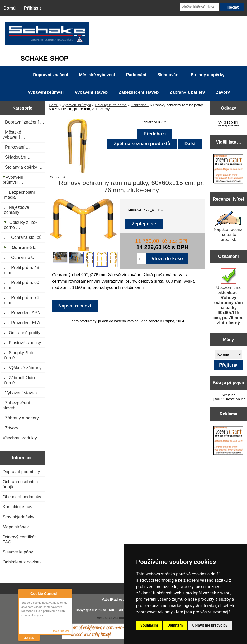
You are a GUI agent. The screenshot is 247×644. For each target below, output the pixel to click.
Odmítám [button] (175, 625)
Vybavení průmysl (77, 105)
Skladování (168, 75)
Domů (9, 8)
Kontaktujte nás (17, 507)
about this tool (61, 631)
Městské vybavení (97, 75)
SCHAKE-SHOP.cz (117, 610)
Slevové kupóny (18, 552)
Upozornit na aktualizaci (228, 297)
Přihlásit (32, 8)
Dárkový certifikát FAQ (19, 539)
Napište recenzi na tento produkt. (229, 226)
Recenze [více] (229, 199)
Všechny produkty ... (22, 438)
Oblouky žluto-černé (111, 105)
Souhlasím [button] (149, 625)
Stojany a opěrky (208, 75)
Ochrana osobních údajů (20, 484)
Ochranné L (140, 105)
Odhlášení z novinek (22, 562)
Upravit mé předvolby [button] (210, 625)
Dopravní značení (50, 75)
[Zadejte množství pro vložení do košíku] (141, 259)
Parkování (136, 75)
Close (67, 593)
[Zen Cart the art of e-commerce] (229, 124)
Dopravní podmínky (21, 472)
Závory (223, 92)
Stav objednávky (18, 517)
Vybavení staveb (91, 92)
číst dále (29, 638)
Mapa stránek (16, 527)
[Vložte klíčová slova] (200, 7)
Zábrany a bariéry (187, 92)
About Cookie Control (24, 593)
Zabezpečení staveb (139, 92)
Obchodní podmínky (22, 497)
